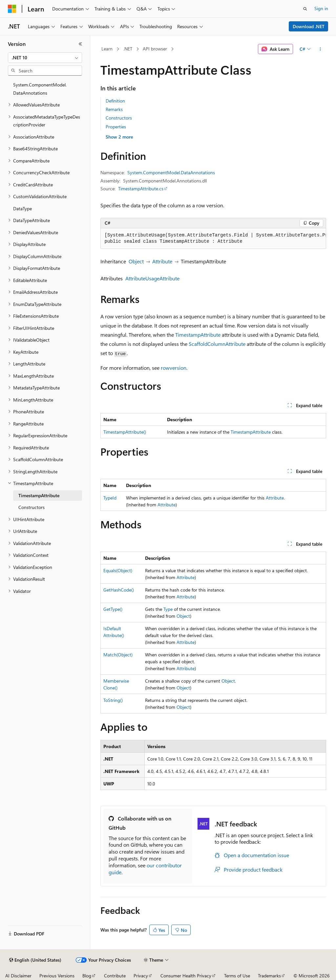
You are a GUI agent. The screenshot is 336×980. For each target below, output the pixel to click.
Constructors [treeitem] (31, 507)
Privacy (141, 976)
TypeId (110, 498)
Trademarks (269, 976)
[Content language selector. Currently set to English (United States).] (35, 960)
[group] (213, 239)
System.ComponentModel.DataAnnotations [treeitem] (40, 89)
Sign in (321, 8)
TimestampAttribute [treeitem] (39, 495)
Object (136, 261)
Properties (116, 127)
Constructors (119, 118)
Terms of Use (237, 976)
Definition (115, 101)
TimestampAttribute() (125, 432)
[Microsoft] (12, 9)
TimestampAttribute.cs (141, 188)
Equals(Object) (118, 570)
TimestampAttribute (198, 335)
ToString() (113, 700)
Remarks (114, 109)
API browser (155, 49)
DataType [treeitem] (22, 208)
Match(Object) (118, 655)
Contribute (115, 976)
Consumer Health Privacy (186, 976)
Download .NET (309, 26)
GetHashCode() (119, 590)
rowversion (174, 368)
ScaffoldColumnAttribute (217, 344)
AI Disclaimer (18, 976)
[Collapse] (80, 44)
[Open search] (305, 9)
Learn (107, 49)
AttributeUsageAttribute (152, 278)
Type (168, 609)
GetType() (113, 609)
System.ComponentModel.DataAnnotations (171, 172)
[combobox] (45, 58)
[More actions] (320, 49)
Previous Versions (57, 976)
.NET (128, 49)
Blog (87, 976)
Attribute (162, 261)
